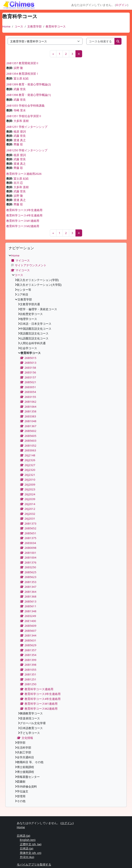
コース (19, 26)
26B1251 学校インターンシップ (27, 127)
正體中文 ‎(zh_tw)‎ (31, 844)
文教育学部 (34, 26)
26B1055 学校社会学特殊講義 (25, 105)
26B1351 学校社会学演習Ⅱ (24, 116)
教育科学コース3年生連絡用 (24, 210)
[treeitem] (66, 528)
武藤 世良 (20, 89)
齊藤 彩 (18, 144)
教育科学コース (56, 26)
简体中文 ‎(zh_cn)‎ (31, 853)
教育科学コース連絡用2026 (24, 174)
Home (6, 26)
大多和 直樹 (21, 121)
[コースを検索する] (101, 41)
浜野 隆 (18, 68)
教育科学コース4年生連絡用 (24, 215)
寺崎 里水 (20, 110)
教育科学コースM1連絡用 (23, 221)
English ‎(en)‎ (28, 840)
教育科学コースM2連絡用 (23, 226)
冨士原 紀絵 (21, 78)
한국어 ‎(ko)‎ (27, 857)
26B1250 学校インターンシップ (27, 150)
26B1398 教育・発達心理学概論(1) (29, 95)
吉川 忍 (18, 183)
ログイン (121, 5)
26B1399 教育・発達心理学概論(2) (29, 84)
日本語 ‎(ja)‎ (23, 836)
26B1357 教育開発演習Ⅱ (23, 63)
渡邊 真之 (20, 140)
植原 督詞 (20, 131)
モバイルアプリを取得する (34, 864)
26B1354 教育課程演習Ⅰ (23, 74)
